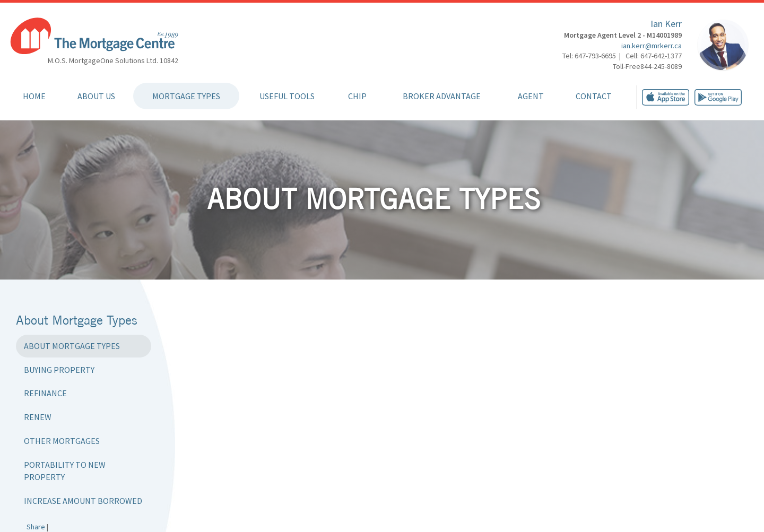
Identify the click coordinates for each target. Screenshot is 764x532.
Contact (594, 96)
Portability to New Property (65, 471)
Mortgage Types (186, 96)
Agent (531, 96)
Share (36, 527)
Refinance (45, 393)
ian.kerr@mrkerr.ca (652, 46)
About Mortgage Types (72, 346)
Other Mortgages (62, 441)
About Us (96, 96)
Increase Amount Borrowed (83, 501)
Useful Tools (287, 96)
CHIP (357, 96)
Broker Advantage (442, 96)
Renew (38, 417)
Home (34, 96)
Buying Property (59, 370)
